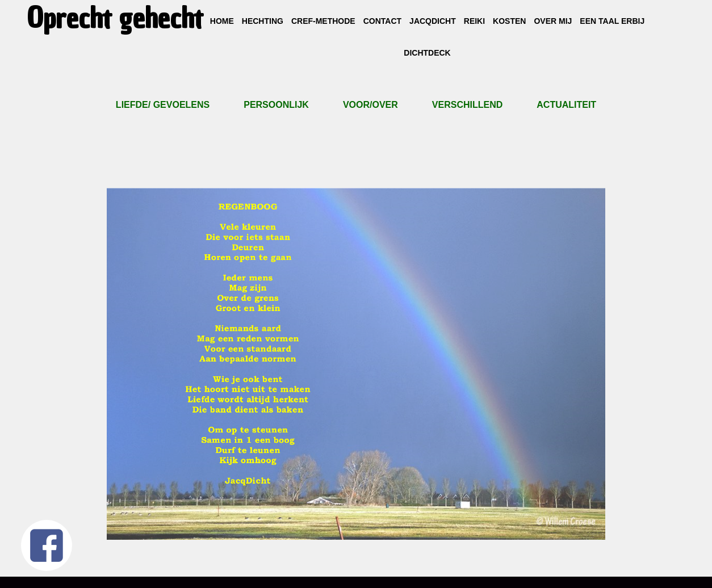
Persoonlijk (276, 105)
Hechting (263, 21)
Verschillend (467, 105)
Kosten (509, 21)
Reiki (474, 21)
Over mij (553, 21)
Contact (382, 21)
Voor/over (370, 105)
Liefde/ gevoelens (163, 105)
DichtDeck (427, 53)
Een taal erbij (612, 21)
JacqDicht (433, 21)
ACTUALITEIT (566, 105)
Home (222, 21)
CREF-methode (323, 21)
